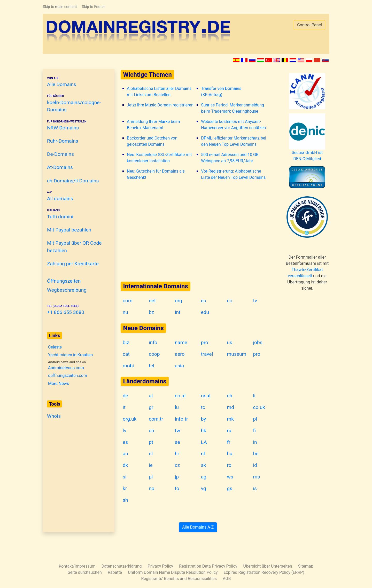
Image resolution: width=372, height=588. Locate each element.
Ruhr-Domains (63, 141)
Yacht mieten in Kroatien (70, 355)
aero (180, 354)
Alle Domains (77, 82)
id (255, 465)
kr (125, 488)
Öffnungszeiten (64, 281)
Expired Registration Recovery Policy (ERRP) (264, 572)
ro (229, 465)
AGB (227, 579)
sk (204, 465)
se (177, 442)
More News (59, 384)
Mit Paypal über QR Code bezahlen (74, 247)
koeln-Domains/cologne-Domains (77, 103)
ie (151, 465)
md (231, 407)
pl (255, 419)
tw (178, 431)
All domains (77, 196)
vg (204, 488)
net (152, 301)
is (255, 488)
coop (154, 354)
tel (152, 366)
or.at (206, 396)
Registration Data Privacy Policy (208, 566)
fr (229, 442)
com (128, 301)
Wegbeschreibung (67, 290)
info (153, 342)
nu (125, 312)
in (255, 442)
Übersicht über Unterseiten (268, 566)
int (178, 312)
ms (256, 477)
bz (151, 312)
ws (230, 477)
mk (231, 419)
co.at (180, 396)
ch (230, 396)
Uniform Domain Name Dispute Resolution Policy (173, 572)
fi (254, 431)
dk (125, 465)
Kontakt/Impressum (77, 566)
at (151, 396)
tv (255, 301)
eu (204, 301)
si (125, 477)
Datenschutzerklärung (122, 566)
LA (204, 442)
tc (203, 407)
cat (126, 354)
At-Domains (60, 167)
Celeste (55, 347)
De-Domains (60, 154)
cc (230, 301)
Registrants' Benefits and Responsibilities (179, 579)
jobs (258, 342)
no (152, 488)
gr (151, 407)
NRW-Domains (77, 125)
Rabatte (115, 572)
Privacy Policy (161, 566)
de (125, 396)
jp (177, 477)
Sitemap (306, 566)
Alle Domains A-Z (198, 527)
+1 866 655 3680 (77, 310)
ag (204, 477)
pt (151, 442)
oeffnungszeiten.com (68, 375)
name (181, 342)
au (125, 454)
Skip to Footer (93, 7)
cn (152, 431)
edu (205, 312)
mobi (128, 366)
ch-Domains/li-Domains (73, 181)
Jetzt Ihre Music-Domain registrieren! (161, 105)
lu (177, 407)
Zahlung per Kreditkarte (73, 264)
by (204, 419)
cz (177, 465)
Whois (54, 416)
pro (205, 342)
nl (151, 454)
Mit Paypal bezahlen (69, 230)
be (256, 454)
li (254, 396)
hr (177, 454)
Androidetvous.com (66, 368)
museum (237, 354)
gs (230, 488)
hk (204, 431)
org (179, 301)
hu (230, 454)
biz (126, 342)
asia (179, 366)
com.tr (156, 419)
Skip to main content (60, 7)
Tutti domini (77, 214)
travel (207, 354)
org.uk (130, 419)
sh (125, 500)
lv (125, 431)
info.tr (181, 419)
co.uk (259, 407)
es (125, 442)
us (230, 342)
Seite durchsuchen (85, 572)
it (124, 407)
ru (229, 431)
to (177, 488)
